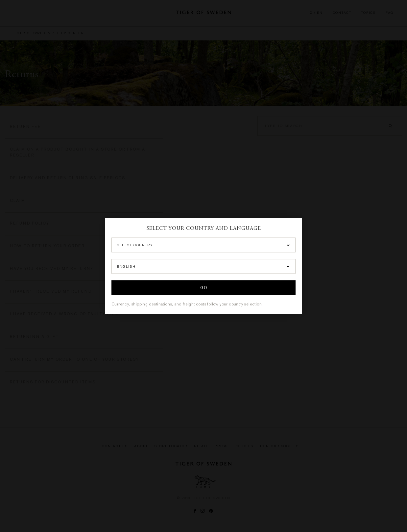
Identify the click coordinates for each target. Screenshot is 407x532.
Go (203, 288)
